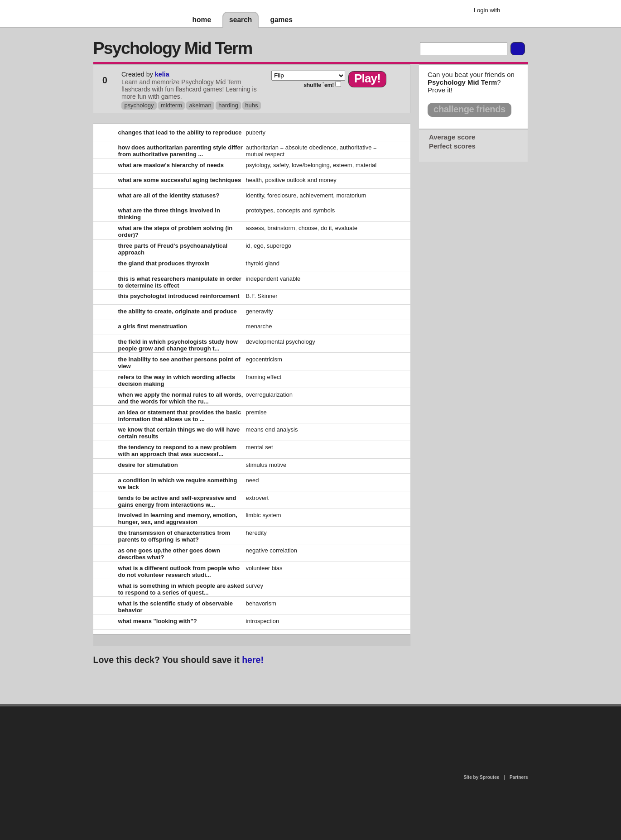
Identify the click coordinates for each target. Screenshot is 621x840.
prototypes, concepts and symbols (291, 210)
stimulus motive (266, 465)
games (281, 20)
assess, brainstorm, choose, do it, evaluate (302, 228)
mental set (260, 447)
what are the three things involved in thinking (169, 214)
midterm (171, 105)
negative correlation (272, 550)
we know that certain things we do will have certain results (179, 433)
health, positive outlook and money (291, 180)
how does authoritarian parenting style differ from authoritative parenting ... (181, 151)
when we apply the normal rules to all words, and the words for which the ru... (181, 398)
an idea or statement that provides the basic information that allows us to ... (180, 416)
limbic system (264, 515)
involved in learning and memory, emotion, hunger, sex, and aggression (178, 518)
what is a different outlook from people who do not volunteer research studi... (179, 571)
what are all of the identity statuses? (169, 195)
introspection (263, 621)
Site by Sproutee (481, 777)
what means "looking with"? (158, 621)
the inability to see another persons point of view (179, 363)
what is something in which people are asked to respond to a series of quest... (181, 589)
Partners (519, 777)
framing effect (264, 377)
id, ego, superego (269, 246)
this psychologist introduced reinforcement (179, 296)
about (194, 743)
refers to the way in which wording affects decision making (177, 380)
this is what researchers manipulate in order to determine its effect (180, 282)
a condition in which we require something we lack (178, 484)
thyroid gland (263, 263)
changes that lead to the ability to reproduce (180, 132)
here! (253, 660)
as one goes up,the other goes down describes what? (169, 554)
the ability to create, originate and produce (178, 311)
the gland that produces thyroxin (164, 263)
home (202, 20)
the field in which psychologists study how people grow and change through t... (178, 345)
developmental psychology (281, 342)
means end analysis (272, 430)
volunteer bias (264, 568)
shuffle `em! (319, 85)
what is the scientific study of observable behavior (176, 607)
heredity (256, 533)
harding (228, 105)
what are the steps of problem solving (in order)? (176, 231)
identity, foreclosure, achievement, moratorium (306, 195)
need (253, 480)
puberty (256, 132)
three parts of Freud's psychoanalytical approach (173, 249)
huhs (251, 105)
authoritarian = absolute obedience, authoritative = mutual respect (311, 151)
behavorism (261, 603)
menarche (259, 326)
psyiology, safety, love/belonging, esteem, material (311, 165)
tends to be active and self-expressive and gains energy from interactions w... (177, 501)
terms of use (382, 732)
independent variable (273, 279)
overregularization (269, 395)
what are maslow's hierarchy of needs (171, 165)
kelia (162, 74)
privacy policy (340, 710)
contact (306, 730)
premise (256, 412)
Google (514, 11)
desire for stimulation (148, 465)
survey (255, 586)
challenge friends (469, 109)
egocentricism (264, 359)
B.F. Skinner (262, 296)
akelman (200, 105)
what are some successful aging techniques (180, 180)
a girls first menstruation (153, 326)
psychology (139, 105)
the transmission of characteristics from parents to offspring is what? (174, 536)
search (241, 20)
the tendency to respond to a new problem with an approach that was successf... (177, 451)
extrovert (258, 498)
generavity (260, 311)
